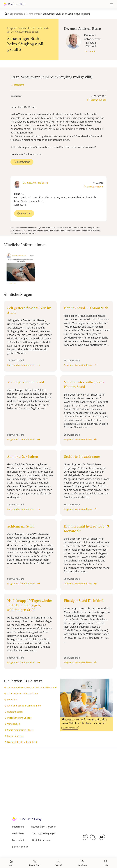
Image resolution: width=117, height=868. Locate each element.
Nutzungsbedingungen (44, 833)
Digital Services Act (42, 840)
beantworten (24, 162)
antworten (26, 213)
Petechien (12, 700)
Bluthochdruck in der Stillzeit (22, 742)
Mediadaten (18, 833)
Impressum (18, 827)
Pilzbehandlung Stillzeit (19, 718)
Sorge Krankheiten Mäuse (20, 730)
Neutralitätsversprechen (44, 827)
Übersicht (19, 85)
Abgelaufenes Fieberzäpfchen (23, 694)
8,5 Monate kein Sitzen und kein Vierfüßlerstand (32, 687)
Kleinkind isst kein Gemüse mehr (24, 706)
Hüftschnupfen (15, 712)
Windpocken (14, 724)
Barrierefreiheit (20, 847)
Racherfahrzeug (15, 736)
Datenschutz (19, 840)
